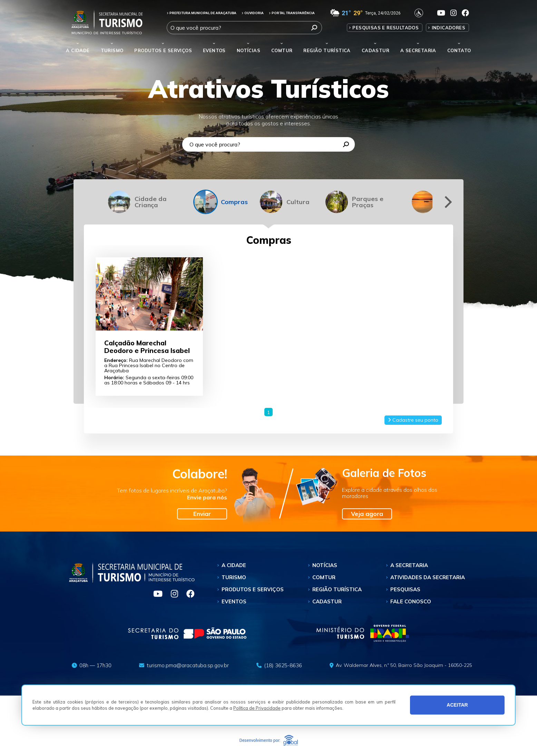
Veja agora (367, 514)
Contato (459, 50)
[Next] (447, 202)
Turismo (234, 577)
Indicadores (448, 28)
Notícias (248, 50)
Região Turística (327, 50)
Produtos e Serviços (163, 50)
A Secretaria (409, 565)
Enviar (202, 514)
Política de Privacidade (257, 708)
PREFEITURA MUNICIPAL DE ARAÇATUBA (202, 13)
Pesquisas (405, 589)
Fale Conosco (411, 601)
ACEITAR (457, 705)
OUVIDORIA (253, 13)
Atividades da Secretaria (428, 577)
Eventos (234, 601)
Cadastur (375, 50)
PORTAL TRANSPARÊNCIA (292, 13)
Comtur (282, 50)
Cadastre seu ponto (413, 420)
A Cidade (78, 50)
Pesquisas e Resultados (385, 28)
